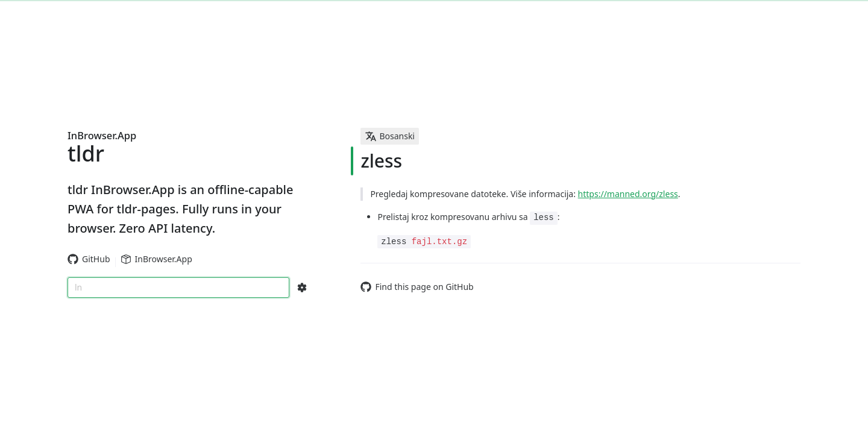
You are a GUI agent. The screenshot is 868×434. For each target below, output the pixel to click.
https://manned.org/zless (628, 194)
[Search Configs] (302, 288)
